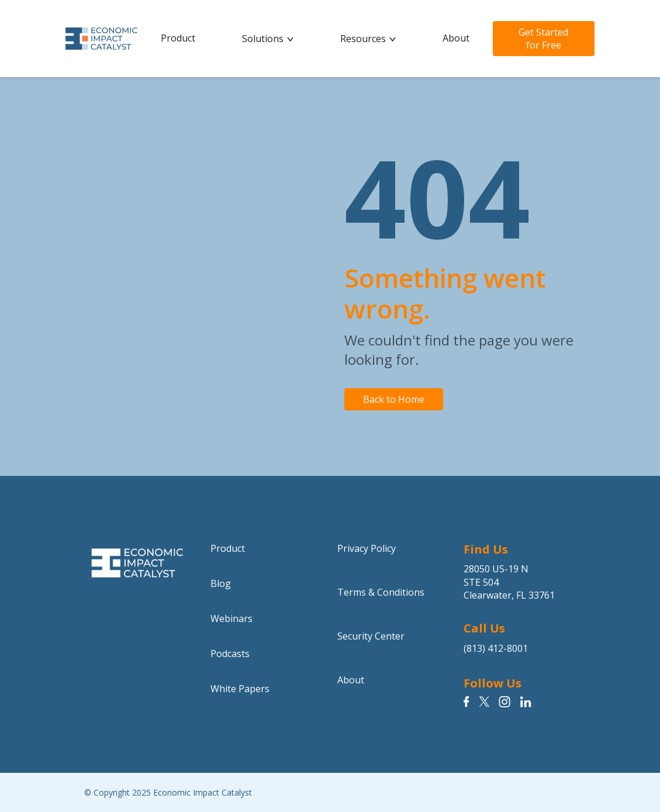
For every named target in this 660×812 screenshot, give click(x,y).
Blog (221, 583)
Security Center (371, 636)
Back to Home (394, 399)
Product (178, 38)
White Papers (240, 689)
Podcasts (230, 654)
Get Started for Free (543, 39)
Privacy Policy (367, 548)
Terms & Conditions (381, 592)
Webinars (231, 618)
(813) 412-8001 (496, 648)
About (456, 38)
